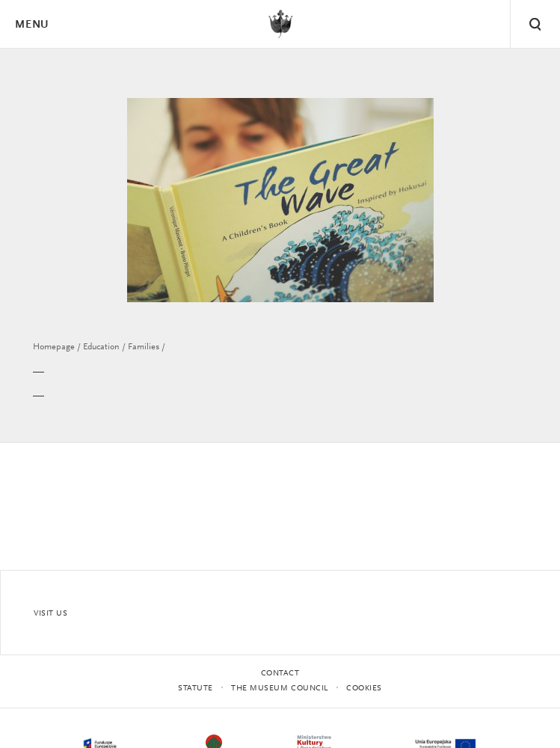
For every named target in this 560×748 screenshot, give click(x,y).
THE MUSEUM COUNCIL (280, 689)
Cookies (364, 689)
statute (196, 689)
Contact (280, 674)
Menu (31, 25)
